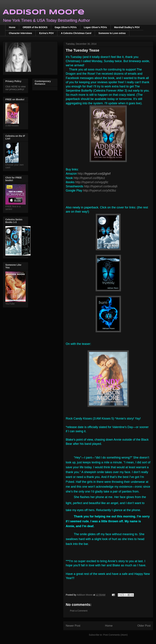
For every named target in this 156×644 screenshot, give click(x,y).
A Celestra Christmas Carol (76, 33)
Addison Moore (44, 12)
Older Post (144, 626)
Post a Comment (79, 611)
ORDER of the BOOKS (35, 27)
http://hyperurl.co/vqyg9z (92, 182)
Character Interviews (20, 33)
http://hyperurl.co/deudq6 (101, 186)
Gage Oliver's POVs (66, 27)
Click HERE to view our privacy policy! (16, 88)
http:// (94, 174)
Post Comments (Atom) (115, 635)
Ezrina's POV (47, 33)
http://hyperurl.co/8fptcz (89, 178)
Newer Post (73, 626)
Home (12, 27)
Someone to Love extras (112, 33)
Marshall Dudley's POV (127, 27)
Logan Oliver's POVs (95, 27)
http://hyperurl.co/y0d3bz (100, 191)
